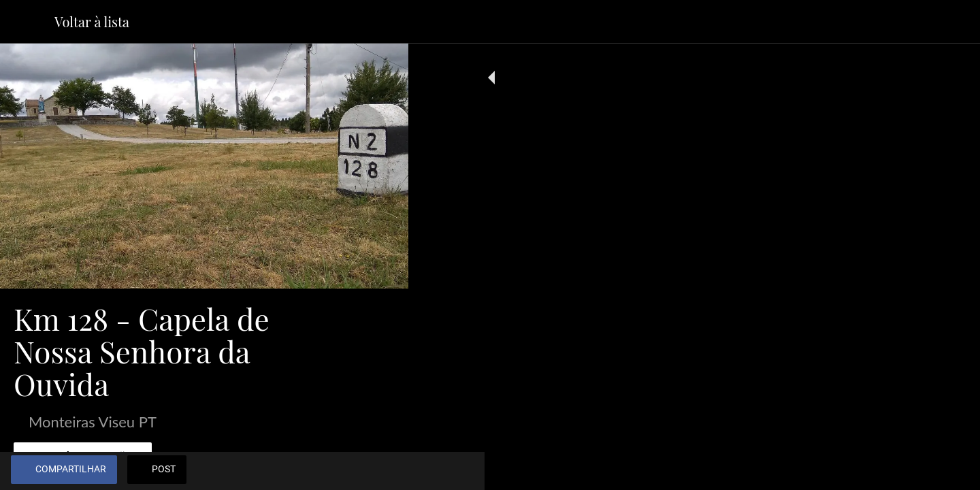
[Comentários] (381, 471)
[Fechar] (27, 22)
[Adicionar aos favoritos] (348, 471)
